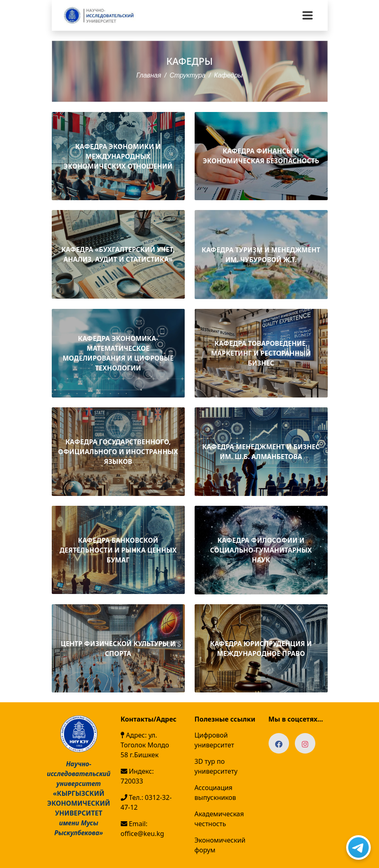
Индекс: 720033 (137, 776)
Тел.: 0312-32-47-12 (146, 802)
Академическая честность (219, 819)
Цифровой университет (215, 740)
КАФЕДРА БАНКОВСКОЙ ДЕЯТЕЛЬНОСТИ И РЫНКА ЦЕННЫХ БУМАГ (118, 550)
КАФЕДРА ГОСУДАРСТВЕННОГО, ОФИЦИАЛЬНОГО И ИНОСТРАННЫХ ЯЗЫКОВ (118, 452)
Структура (188, 75)
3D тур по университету (216, 766)
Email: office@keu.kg (142, 829)
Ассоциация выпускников (215, 793)
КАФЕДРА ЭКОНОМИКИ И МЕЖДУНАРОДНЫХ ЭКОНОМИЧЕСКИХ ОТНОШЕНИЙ (118, 156)
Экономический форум (220, 845)
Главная (149, 75)
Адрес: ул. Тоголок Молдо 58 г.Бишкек (145, 745)
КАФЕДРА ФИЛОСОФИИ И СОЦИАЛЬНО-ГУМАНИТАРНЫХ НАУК (261, 550)
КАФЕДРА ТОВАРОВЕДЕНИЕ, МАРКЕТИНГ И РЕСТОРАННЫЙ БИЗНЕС (261, 353)
